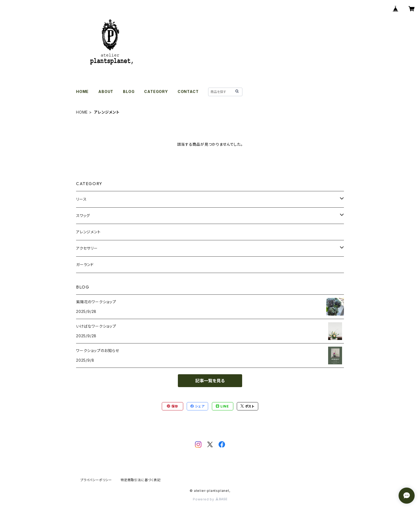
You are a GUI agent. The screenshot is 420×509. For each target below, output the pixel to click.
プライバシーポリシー (96, 480)
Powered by (210, 499)
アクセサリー (87, 248)
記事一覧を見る (210, 381)
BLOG (129, 91)
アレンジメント (88, 232)
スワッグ (83, 216)
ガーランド (85, 265)
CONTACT (188, 91)
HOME (82, 91)
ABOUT (106, 91)
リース (81, 199)
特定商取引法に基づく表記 (141, 480)
